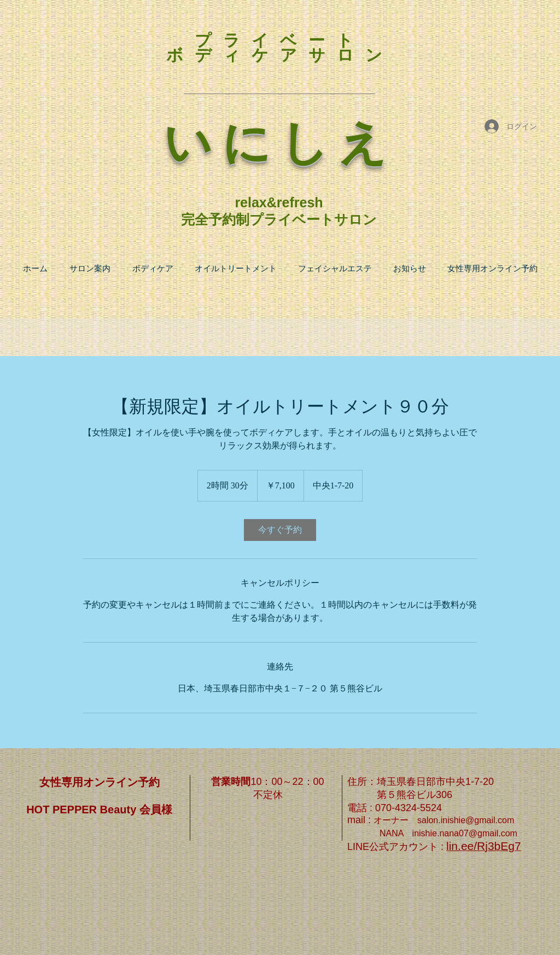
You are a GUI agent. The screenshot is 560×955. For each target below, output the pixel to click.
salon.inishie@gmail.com (466, 820)
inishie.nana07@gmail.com (465, 833)
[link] (280, 530)
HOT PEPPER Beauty (83, 810)
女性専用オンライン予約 (100, 782)
